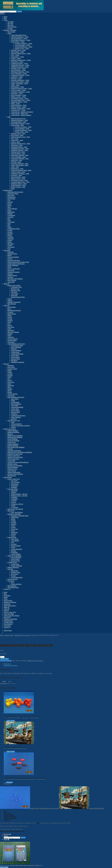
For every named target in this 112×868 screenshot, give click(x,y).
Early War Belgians (17, 512)
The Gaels (10, 25)
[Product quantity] (2, 657)
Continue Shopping (6, 661)
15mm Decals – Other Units (20, 114)
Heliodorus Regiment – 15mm (20, 72)
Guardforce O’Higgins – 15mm (20, 92)
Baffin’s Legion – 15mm (18, 97)
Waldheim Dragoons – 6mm (20, 150)
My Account (7, 813)
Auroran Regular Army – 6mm (20, 182)
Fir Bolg (10, 28)
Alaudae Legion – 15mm (19, 50)
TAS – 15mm (15, 55)
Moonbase (14, 360)
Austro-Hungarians (17, 577)
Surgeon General (12, 579)
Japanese (10, 274)
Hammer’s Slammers (10, 30)
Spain (9, 224)
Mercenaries (15, 484)
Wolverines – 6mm (17, 145)
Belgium (10, 214)
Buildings (14, 487)
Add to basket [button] (11, 721)
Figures (10, 299)
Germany (10, 202)
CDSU (9, 322)
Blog (5, 18)
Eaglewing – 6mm (17, 160)
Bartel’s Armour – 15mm (19, 107)
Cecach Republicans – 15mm (24, 47)
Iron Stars (10, 569)
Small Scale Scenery (10, 429)
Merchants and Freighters (15, 279)
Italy (9, 225)
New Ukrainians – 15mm (19, 95)
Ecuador (10, 230)
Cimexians (11, 337)
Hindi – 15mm (15, 104)
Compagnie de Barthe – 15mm (20, 75)
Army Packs (11, 367)
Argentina (10, 217)
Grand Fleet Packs (13, 194)
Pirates (9, 242)
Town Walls (15, 406)
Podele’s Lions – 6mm (22, 132)
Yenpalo (10, 334)
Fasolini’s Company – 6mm (23, 127)
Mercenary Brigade (13, 332)
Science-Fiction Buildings (15, 474)
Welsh (9, 267)
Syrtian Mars (11, 461)
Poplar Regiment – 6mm (18, 185)
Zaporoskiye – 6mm (17, 140)
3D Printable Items (13, 587)
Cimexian (10, 277)
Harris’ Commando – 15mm (20, 83)
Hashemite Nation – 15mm (19, 102)
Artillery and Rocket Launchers (21, 426)
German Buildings (13, 444)
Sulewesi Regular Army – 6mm (21, 137)
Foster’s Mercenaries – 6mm (20, 165)
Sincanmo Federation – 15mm (20, 80)
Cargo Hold (15, 294)
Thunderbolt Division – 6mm (20, 149)
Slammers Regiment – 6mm (19, 120)
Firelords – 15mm (16, 78)
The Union (14, 481)
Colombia (10, 237)
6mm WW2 (11, 511)
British (9, 255)
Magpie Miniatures (13, 567)
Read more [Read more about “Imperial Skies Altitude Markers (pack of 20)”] (9, 782)
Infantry (10, 392)
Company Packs (12, 369)
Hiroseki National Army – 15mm (21, 60)
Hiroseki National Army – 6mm (21, 144)
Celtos (6, 20)
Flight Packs (15, 517)
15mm (9, 33)
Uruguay (10, 232)
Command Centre (16, 287)
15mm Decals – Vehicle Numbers (21, 115)
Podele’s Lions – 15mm (22, 48)
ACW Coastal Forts (13, 459)
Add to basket (5, 659)
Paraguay (10, 234)
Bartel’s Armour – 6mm (18, 187)
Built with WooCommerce (17, 831)
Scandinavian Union (13, 229)
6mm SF (6, 364)
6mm (9, 117)
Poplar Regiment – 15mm (19, 105)
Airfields (10, 449)
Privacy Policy (4, 831)
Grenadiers (14, 499)
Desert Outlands (16, 417)
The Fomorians (12, 27)
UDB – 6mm (15, 167)
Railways (10, 434)
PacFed (10, 325)
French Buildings (13, 439)
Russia (9, 205)
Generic (10, 245)
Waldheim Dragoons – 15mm (20, 67)
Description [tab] (7, 664)
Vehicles (10, 300)
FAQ (5, 811)
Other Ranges (8, 477)
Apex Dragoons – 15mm (18, 70)
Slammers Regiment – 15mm (20, 37)
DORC (13, 401)
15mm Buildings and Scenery (16, 344)
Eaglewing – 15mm (17, 77)
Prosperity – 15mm (17, 93)
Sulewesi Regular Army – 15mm (21, 53)
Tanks (13, 422)
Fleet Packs (11, 195)
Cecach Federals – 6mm (22, 129)
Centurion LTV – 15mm (18, 110)
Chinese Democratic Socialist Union (18, 262)
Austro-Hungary (12, 209)
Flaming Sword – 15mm (18, 68)
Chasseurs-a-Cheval (17, 504)
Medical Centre (16, 290)
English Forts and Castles (15, 454)
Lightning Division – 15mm (19, 63)
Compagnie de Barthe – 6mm (20, 159)
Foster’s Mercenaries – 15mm (20, 82)
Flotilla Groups (16, 572)
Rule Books (15, 571)
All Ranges (7, 596)
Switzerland (11, 222)
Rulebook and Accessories (15, 192)
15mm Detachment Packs (19, 35)
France (9, 204)
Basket (6, 597)
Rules (9, 309)
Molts (13, 189)
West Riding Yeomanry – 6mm (20, 124)
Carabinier (14, 497)
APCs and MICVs (17, 424)
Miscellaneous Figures (14, 310)
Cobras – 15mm (16, 58)
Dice (13, 582)
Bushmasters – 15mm (18, 87)
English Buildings (13, 431)
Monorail (14, 349)
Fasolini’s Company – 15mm (23, 43)
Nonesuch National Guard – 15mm (22, 88)
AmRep (10, 317)
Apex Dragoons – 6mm (18, 154)
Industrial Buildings (13, 432)
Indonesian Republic (14, 272)
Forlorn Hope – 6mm (17, 125)
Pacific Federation (13, 265)
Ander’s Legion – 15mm (18, 90)
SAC (9, 324)
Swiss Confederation (14, 269)
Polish (9, 329)
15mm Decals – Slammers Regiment (22, 112)
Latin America (12, 471)
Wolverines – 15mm (17, 62)
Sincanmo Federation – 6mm (20, 164)
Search (20, 12)
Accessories (11, 247)
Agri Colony (15, 399)
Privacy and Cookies (10, 818)
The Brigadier (12, 307)
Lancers (14, 502)
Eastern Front (11, 442)
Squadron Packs (12, 254)
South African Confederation (16, 264)
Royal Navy (15, 574)
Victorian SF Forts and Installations (18, 462)
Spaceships (7, 250)
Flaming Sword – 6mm (18, 152)
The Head (14, 292)
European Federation (14, 260)
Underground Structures (18, 416)
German (10, 259)
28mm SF (7, 284)
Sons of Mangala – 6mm (18, 157)
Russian (14, 576)
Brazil (9, 210)
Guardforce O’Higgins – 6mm (20, 174)
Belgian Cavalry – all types (19, 496)
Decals (13, 536)
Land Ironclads (12, 537)
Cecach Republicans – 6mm (23, 130)
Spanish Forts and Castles (15, 457)
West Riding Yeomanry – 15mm (21, 40)
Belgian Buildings (13, 446)
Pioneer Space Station (14, 285)
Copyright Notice (9, 815)
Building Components (14, 302)
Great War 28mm (13, 489)
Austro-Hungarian (17, 549)
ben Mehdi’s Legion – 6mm (19, 180)
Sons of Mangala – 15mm (19, 73)
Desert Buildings (16, 347)
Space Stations (12, 280)
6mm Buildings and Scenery (16, 397)
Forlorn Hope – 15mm (18, 42)
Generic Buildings (17, 566)
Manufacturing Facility (18, 297)
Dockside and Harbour (14, 451)
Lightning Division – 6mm (19, 147)
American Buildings (13, 441)
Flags (9, 249)
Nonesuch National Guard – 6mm (21, 170)
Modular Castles (12, 464)
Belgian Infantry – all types (19, 494)
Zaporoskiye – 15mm (18, 57)
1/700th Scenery (12, 562)
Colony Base (15, 355)
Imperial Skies (8, 190)
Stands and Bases (16, 584)
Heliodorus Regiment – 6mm (20, 155)
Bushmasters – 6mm (17, 169)
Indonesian (11, 330)
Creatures (10, 312)
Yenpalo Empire (12, 275)
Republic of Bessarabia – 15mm (21, 109)
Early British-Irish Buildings (16, 447)
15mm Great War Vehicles (15, 509)
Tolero (9, 335)
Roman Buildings (13, 467)
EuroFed (10, 320)
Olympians (14, 552)
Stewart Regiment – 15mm (19, 38)
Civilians (14, 501)
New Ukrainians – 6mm (18, 177)
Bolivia (10, 235)
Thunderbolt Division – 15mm (20, 65)
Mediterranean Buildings (15, 437)
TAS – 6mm (15, 139)
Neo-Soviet (11, 270)
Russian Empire (16, 546)
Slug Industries (12, 586)
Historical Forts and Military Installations (20, 452)
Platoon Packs (12, 314)
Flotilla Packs (12, 197)
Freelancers (15, 486)
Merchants (11, 244)
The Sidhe (10, 22)
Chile (9, 220)
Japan (9, 207)
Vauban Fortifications (14, 472)
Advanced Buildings (17, 354)
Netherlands (11, 212)
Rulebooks (11, 252)
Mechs (9, 391)
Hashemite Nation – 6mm (19, 184)
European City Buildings (15, 466)
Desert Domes (15, 357)
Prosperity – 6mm (16, 175)
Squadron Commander (14, 514)
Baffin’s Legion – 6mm (18, 179)
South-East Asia (12, 469)
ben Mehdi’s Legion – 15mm (20, 98)
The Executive (15, 482)
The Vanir (10, 23)
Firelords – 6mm (16, 162)
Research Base (16, 359)
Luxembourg (11, 215)
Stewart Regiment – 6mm (19, 122)
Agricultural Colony (17, 345)
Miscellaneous (12, 304)
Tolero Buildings (16, 350)
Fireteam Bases (12, 340)
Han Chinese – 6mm (17, 135)
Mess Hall (14, 295)
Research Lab (15, 289)
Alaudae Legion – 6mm (18, 134)
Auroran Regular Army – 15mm (21, 100)
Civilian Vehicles (12, 339)
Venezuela (10, 239)
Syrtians (10, 240)
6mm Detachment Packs (18, 119)
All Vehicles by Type (14, 421)
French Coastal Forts (14, 456)
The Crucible (11, 32)
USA (9, 200)
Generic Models (16, 554)
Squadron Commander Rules (20, 516)
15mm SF (7, 305)
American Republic (13, 257)
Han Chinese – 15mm (18, 52)
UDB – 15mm (15, 85)
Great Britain (11, 199)
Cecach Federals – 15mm (22, 45)
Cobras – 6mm (16, 142)
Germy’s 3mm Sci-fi (14, 479)
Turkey (10, 227)
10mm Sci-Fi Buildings (14, 556)
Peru (9, 219)
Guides (13, 506)
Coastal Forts (15, 564)
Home (6, 17)
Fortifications (15, 352)
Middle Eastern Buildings (15, 436)
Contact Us (7, 589)
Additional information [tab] (11, 665)
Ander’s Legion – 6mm (18, 172)
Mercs (9, 387)
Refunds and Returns (10, 817)
